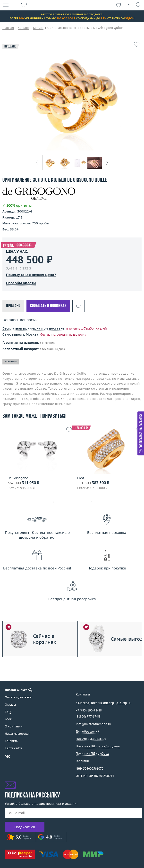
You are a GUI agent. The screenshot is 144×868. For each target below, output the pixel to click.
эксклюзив (11, 361)
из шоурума (78, 335)
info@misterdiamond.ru (93, 724)
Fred (81, 478)
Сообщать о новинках (48, 306)
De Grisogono (18, 478)
